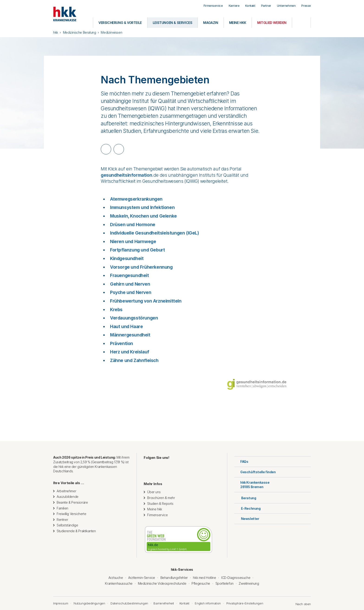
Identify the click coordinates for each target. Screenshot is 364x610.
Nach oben (301, 604)
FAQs (241, 462)
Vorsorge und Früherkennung (141, 267)
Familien (62, 508)
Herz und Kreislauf (130, 352)
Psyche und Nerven (131, 292)
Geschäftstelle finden (255, 472)
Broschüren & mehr (161, 498)
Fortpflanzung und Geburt (137, 250)
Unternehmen (286, 6)
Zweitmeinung (249, 583)
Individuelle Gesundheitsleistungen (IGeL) (154, 233)
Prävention (122, 344)
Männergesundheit (130, 335)
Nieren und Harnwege (133, 242)
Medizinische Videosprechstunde (162, 583)
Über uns (154, 492)
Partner (266, 6)
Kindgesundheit (127, 259)
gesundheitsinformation (126, 175)
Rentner (62, 520)
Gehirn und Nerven (130, 284)
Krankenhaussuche (119, 583)
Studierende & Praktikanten (76, 531)
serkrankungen (146, 199)
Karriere (234, 6)
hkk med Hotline (204, 578)
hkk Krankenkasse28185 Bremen (252, 485)
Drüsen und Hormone (133, 225)
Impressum (61, 603)
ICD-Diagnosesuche (236, 578)
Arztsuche (116, 578)
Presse (306, 6)
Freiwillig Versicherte (71, 514)
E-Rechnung (247, 508)
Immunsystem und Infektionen (142, 207)
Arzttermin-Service (142, 578)
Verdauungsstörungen (134, 318)
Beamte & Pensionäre (72, 502)
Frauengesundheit (130, 276)
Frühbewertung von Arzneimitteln (146, 301)
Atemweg (120, 199)
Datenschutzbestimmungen (129, 603)
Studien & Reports (160, 504)
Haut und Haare (126, 327)
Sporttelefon (224, 583)
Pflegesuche (201, 583)
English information (208, 603)
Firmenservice (213, 6)
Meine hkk (154, 509)
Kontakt (250, 6)
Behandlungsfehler (174, 578)
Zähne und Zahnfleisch (134, 360)
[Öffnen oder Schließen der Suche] (301, 23)
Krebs (116, 310)
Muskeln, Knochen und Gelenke (143, 216)
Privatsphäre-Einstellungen (245, 603)
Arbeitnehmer (66, 491)
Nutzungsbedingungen (89, 603)
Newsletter (247, 519)
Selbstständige (67, 525)
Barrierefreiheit (164, 603)
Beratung (245, 497)
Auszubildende (68, 497)
